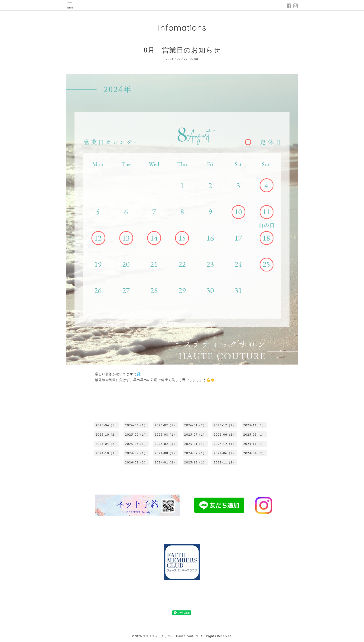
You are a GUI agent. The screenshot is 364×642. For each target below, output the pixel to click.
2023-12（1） (195, 462)
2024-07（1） (195, 453)
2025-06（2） (225, 435)
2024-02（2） (136, 462)
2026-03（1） (136, 425)
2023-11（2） (225, 462)
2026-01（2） (195, 425)
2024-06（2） (225, 453)
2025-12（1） (225, 425)
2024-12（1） (225, 444)
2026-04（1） (106, 425)
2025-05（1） (254, 435)
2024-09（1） (136, 453)
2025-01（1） (195, 444)
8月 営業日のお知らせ (182, 50)
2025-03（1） (136, 444)
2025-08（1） (166, 435)
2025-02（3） (166, 444)
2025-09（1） (136, 435)
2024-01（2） (166, 462)
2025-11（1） (254, 425)
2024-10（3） (106, 453)
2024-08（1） (166, 453)
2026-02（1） (166, 425)
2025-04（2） (106, 444)
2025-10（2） (106, 435)
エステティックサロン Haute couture (171, 636)
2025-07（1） (195, 435)
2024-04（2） (254, 453)
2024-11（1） (254, 444)
